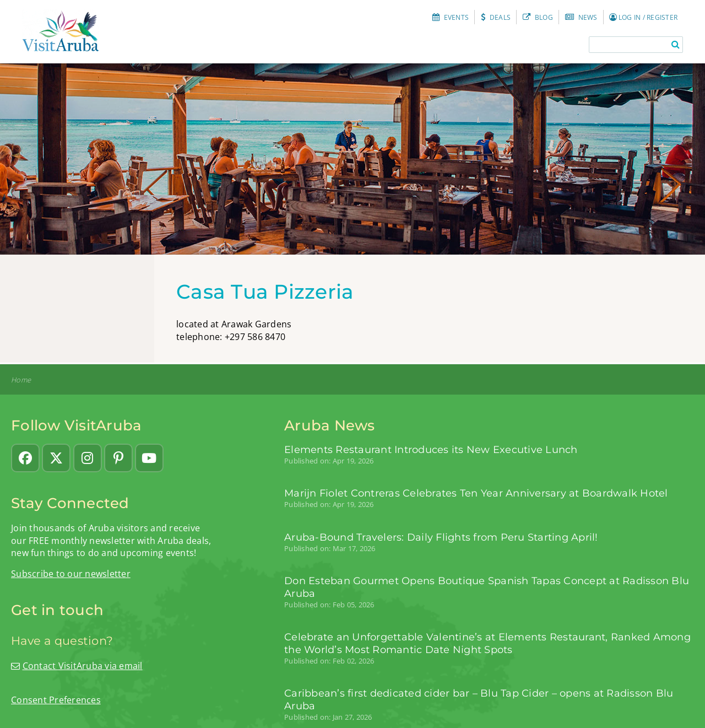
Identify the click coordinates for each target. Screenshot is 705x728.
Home (21, 380)
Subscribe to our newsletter (71, 574)
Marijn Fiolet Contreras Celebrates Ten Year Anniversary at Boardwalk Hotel (476, 493)
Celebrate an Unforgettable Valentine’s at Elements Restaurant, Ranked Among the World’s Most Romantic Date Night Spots (487, 643)
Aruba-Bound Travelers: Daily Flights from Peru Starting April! (441, 537)
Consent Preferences (56, 700)
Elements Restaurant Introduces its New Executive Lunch (431, 449)
